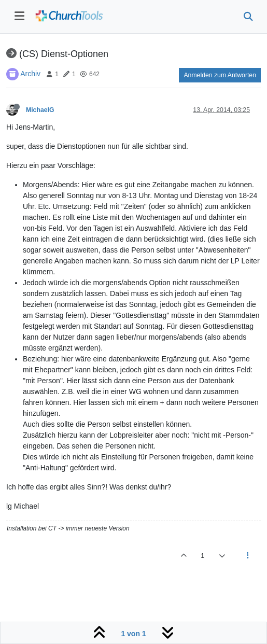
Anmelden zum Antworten (220, 75)
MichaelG (40, 110)
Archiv (30, 74)
